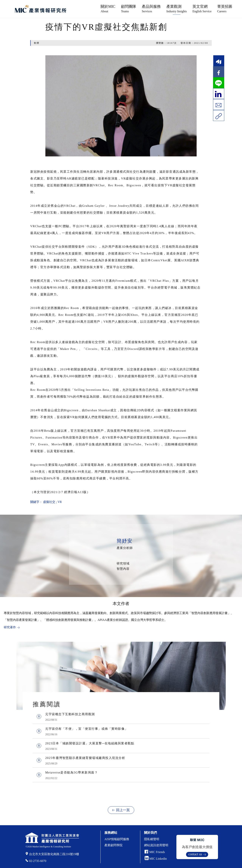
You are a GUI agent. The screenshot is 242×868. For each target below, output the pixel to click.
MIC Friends (157, 852)
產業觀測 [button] (177, 9)
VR (60, 502)
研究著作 (10, 627)
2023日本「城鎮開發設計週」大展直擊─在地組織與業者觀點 (90, 743)
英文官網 (202, 9)
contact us (195, 854)
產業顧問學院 (113, 845)
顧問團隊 (129, 9)
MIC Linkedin (156, 859)
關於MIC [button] (108, 9)
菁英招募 (225, 9)
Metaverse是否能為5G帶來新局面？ (71, 772)
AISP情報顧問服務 (117, 839)
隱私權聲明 (152, 839)
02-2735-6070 (38, 861)
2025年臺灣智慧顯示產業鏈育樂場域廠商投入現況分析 (85, 758)
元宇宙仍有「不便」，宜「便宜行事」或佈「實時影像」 (87, 729)
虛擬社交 (49, 502)
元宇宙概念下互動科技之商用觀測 (70, 714)
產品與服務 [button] (151, 9)
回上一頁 (123, 810)
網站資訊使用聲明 (156, 845)
